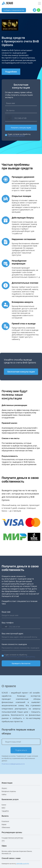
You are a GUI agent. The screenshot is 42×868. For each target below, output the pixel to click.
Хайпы (4, 794)
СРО (3, 841)
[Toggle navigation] (39, 3)
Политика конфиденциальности (13, 764)
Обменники (6, 827)
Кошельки (5, 821)
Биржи (4, 824)
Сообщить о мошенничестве (14, 10)
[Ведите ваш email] (21, 742)
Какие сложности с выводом (14, 644)
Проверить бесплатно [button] (21, 663)
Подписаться (21, 750)
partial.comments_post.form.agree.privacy (20, 657)
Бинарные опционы (9, 791)
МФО (3, 808)
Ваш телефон (8, 623)
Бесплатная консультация (21, 372)
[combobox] (8, 118)
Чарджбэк (5, 811)
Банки (4, 805)
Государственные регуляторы (12, 838)
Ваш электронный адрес (12, 634)
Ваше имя (6, 612)
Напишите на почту (15, 864)
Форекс (4, 788)
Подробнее (11, 72)
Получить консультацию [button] (21, 128)
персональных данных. (16, 136)
